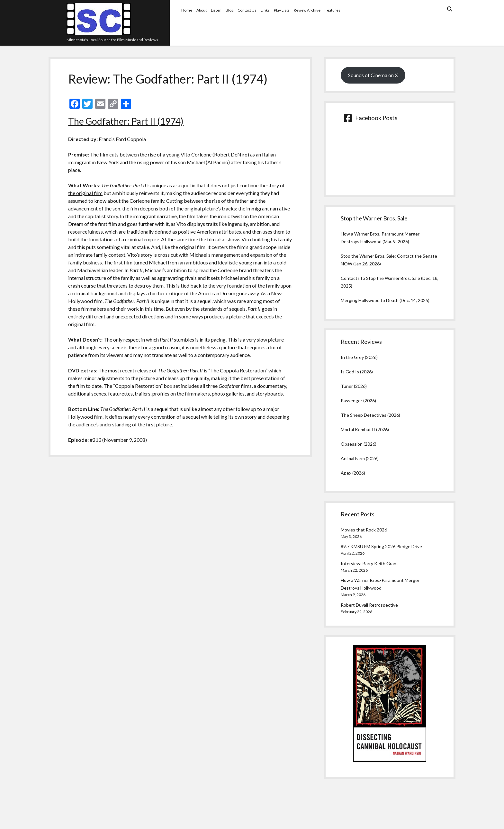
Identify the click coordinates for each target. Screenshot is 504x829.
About (202, 10)
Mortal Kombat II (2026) (365, 429)
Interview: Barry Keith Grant (369, 563)
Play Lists (282, 10)
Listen (216, 10)
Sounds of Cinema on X (373, 75)
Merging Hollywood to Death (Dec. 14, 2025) (385, 300)
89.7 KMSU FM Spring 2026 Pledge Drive (381, 546)
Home (187, 10)
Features (333, 10)
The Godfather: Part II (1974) (126, 121)
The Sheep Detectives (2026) (370, 415)
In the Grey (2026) (359, 357)
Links (265, 10)
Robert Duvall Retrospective (369, 605)
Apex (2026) (353, 473)
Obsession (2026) (359, 444)
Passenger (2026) (358, 401)
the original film (85, 193)
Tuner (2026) (354, 386)
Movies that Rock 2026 (364, 530)
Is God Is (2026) (357, 372)
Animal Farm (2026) (360, 458)
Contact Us (247, 10)
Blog (230, 10)
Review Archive (307, 10)
